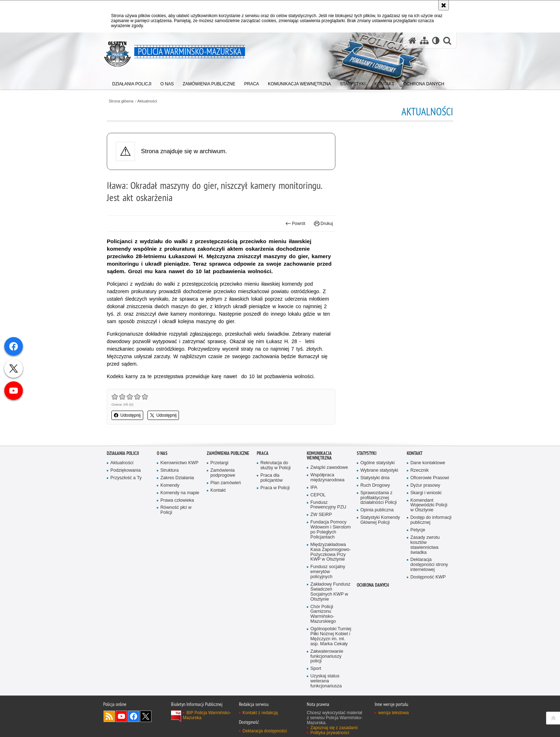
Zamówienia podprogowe (223, 473)
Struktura (169, 470)
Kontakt (218, 490)
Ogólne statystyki (377, 463)
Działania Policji (123, 453)
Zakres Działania (177, 478)
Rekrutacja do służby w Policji (276, 465)
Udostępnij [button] (127, 415)
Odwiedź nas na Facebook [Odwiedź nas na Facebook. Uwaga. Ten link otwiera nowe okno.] (134, 716)
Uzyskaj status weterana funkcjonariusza (326, 681)
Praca (263, 453)
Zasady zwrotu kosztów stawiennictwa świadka (425, 545)
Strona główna (121, 101)
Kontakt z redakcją (260, 713)
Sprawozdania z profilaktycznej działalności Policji (379, 498)
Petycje (418, 530)
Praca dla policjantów (271, 478)
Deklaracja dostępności (265, 731)
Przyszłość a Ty (126, 478)
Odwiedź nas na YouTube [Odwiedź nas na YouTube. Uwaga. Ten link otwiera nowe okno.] (121, 716)
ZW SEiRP (321, 515)
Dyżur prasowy (425, 485)
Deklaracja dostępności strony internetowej (429, 565)
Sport (316, 669)
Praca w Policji (275, 488)
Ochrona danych (373, 585)
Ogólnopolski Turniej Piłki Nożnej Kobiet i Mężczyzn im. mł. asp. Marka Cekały (331, 636)
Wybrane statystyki (379, 470)
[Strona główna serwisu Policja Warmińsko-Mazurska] (412, 40)
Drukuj (323, 224)
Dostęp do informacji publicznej (431, 520)
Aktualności (147, 101)
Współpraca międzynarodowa (327, 478)
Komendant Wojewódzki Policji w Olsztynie (429, 505)
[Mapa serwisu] (424, 40)
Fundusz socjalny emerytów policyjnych (328, 572)
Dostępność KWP (428, 577)
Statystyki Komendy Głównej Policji (380, 520)
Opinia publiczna (377, 510)
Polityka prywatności (330, 733)
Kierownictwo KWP (179, 463)
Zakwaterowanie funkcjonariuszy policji (327, 656)
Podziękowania (126, 470)
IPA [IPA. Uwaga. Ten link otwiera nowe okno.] (314, 488)
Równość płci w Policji (176, 510)
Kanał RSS (109, 716)
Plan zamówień (226, 483)
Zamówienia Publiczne (228, 453)
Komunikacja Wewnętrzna (319, 456)
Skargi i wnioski (426, 493)
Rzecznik (419, 470)
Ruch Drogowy (375, 485)
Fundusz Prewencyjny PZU (328, 505)
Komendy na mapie (180, 493)
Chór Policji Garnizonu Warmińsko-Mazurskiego (323, 614)
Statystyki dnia (375, 478)
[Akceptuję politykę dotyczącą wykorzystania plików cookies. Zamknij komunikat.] (444, 5)
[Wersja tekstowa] (436, 40)
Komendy (170, 485)
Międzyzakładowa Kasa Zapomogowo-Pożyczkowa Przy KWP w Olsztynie (331, 552)
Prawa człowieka (177, 500)
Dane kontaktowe (428, 463)
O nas (162, 453)
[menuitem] (132, 82)
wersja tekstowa (393, 713)
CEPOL (318, 495)
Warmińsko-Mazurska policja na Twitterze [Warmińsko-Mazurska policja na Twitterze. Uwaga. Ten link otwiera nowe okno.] (146, 716)
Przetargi (219, 463)
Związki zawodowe (329, 468)
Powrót (295, 224)
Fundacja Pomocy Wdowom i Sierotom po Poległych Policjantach (331, 530)
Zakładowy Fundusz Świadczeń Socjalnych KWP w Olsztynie (330, 592)
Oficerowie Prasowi (430, 478)
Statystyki (367, 453)
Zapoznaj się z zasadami (334, 728)
